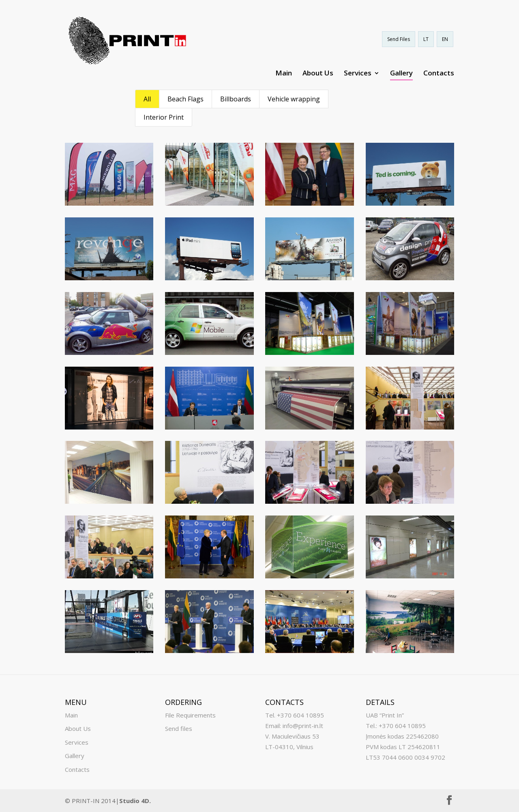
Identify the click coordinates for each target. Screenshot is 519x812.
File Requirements (190, 715)
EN (445, 39)
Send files (179, 728)
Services (358, 74)
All (147, 99)
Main (284, 74)
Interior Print (164, 117)
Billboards (236, 99)
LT (426, 39)
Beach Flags (186, 99)
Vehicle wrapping (294, 99)
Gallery (401, 74)
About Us (318, 74)
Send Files (399, 39)
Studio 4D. (135, 801)
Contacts (439, 74)
